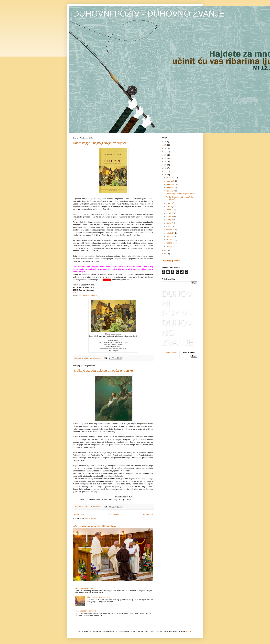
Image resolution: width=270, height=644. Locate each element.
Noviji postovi (79, 514)
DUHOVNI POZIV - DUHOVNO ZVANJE (149, 14)
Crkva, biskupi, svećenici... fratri (99, 597)
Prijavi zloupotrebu (171, 261)
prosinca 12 (171, 178)
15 (166, 158)
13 (166, 165)
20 (166, 142)
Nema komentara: (96, 358)
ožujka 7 (170, 226)
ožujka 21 (170, 223)
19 (166, 145)
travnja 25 (170, 213)
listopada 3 (171, 191)
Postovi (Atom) (90, 518)
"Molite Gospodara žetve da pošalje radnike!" (104, 371)
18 (166, 148)
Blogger (189, 631)
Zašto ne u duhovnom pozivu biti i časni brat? (95, 526)
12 (166, 168)
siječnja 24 (171, 243)
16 (166, 155)
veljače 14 (170, 233)
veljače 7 (170, 236)
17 (166, 152)
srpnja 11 (170, 210)
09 (166, 250)
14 (166, 162)
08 (166, 254)
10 (166, 175)
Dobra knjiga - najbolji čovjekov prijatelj (100, 143)
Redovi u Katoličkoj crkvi (84, 588)
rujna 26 (170, 203)
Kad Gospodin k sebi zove (86, 611)
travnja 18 (170, 217)
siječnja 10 (171, 246)
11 (166, 172)
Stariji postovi (148, 514)
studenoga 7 (171, 188)
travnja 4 (170, 220)
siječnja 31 (171, 240)
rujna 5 (169, 207)
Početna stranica (113, 514)
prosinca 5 (171, 181)
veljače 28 (170, 230)
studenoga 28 (172, 184)
